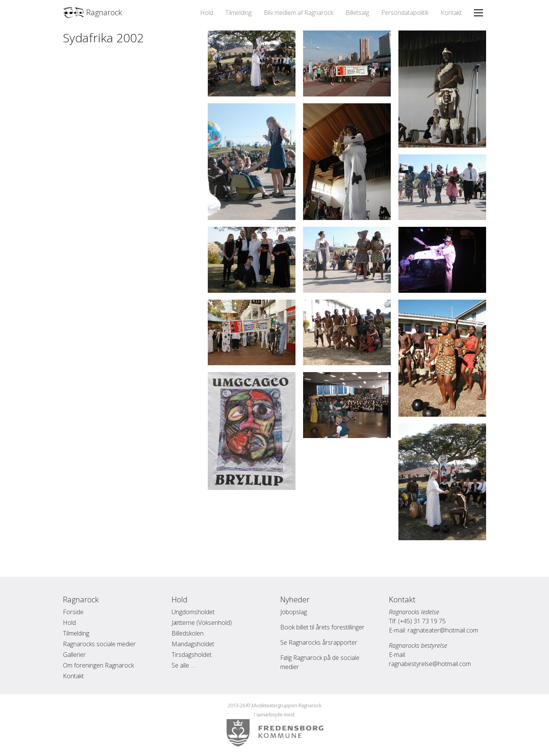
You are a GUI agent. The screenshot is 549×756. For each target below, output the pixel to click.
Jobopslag (294, 612)
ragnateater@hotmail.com (443, 630)
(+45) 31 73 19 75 (422, 621)
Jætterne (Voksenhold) (202, 623)
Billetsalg (357, 13)
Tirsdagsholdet (192, 655)
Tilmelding (238, 13)
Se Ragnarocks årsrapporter (319, 642)
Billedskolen (188, 633)
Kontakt (451, 13)
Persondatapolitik (405, 13)
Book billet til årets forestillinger (322, 627)
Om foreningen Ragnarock (98, 665)
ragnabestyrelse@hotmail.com (430, 664)
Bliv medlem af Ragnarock (299, 13)
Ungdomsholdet (193, 612)
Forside (73, 612)
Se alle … (183, 665)
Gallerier (74, 655)
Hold (207, 13)
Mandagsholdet (193, 644)
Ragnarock (92, 13)
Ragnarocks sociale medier (99, 644)
